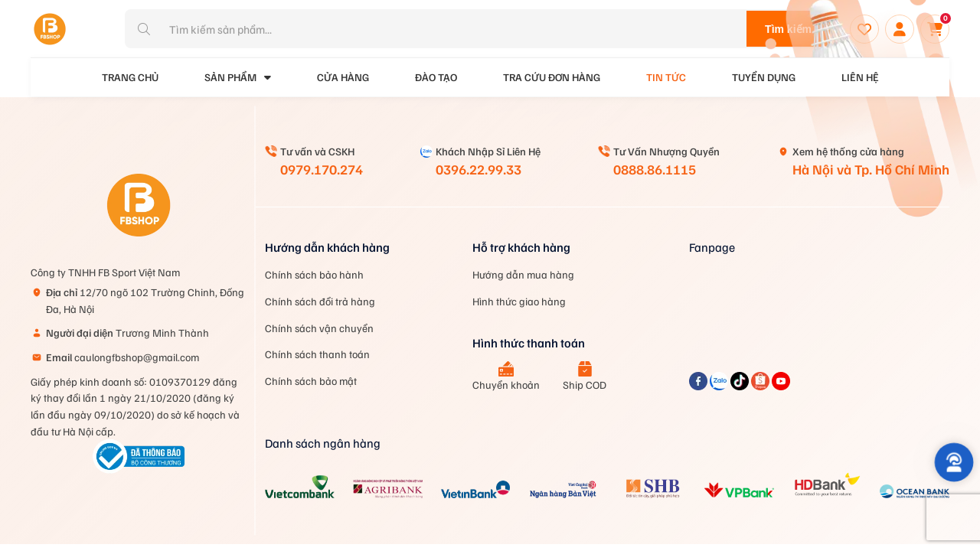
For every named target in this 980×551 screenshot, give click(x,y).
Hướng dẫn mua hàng (523, 274)
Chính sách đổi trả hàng (320, 301)
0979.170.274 (322, 169)
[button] (954, 462)
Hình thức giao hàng (519, 301)
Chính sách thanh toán (317, 354)
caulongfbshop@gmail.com (122, 357)
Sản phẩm (238, 77)
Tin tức (666, 77)
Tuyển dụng (764, 77)
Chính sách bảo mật (311, 381)
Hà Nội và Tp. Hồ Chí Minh (871, 169)
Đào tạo (436, 77)
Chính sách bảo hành (314, 274)
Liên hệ (860, 77)
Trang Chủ (130, 77)
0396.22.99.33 (479, 169)
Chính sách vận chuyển (319, 328)
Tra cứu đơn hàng (552, 77)
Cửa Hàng (343, 77)
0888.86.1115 (655, 169)
